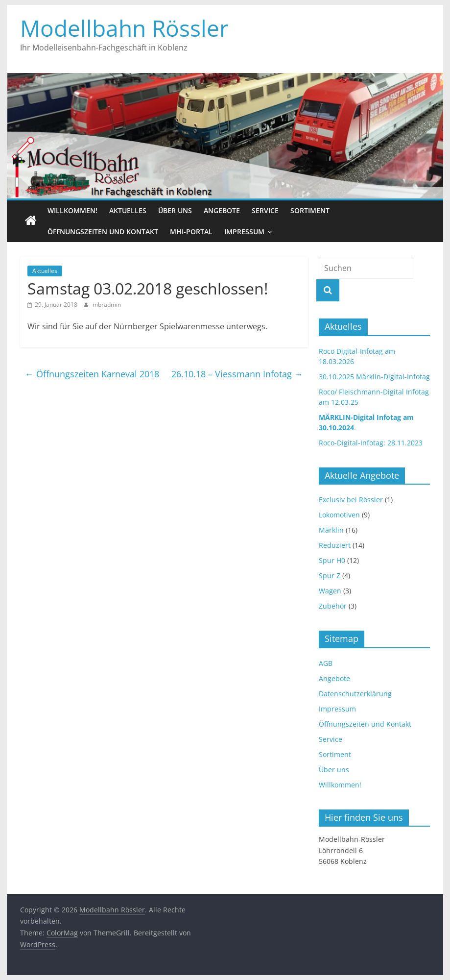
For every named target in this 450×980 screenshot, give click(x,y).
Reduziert (335, 545)
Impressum (244, 232)
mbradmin (107, 305)
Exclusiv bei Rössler (351, 500)
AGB (326, 663)
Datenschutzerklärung (355, 694)
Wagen (330, 591)
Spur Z (330, 576)
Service (265, 210)
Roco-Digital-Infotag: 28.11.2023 (371, 443)
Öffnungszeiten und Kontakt (103, 232)
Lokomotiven (339, 515)
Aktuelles (128, 210)
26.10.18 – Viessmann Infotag (237, 374)
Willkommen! (72, 210)
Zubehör (333, 606)
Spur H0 (332, 560)
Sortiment (310, 210)
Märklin (331, 530)
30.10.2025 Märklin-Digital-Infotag (374, 377)
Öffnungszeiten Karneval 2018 (92, 374)
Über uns (175, 210)
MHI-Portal (191, 232)
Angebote (222, 210)
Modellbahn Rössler (124, 28)
